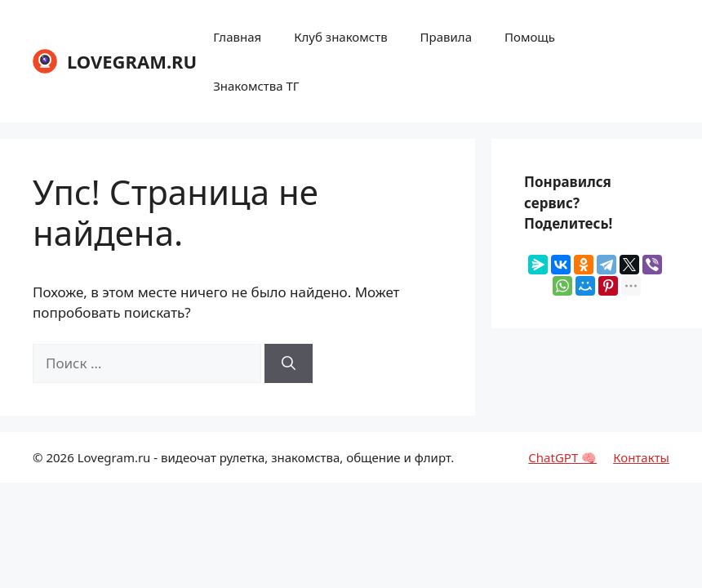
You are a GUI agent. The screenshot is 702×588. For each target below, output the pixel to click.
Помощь (530, 37)
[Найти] (289, 363)
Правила (446, 37)
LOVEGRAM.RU (132, 61)
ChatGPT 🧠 (562, 457)
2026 (60, 457)
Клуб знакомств (340, 37)
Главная (237, 37)
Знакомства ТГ (256, 86)
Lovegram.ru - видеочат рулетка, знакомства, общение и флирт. (266, 457)
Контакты (641, 457)
